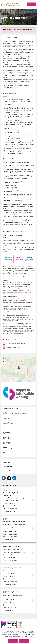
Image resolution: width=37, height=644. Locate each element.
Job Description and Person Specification (17, 343)
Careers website (31, 4)
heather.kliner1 (10, 214)
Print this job (8, 467)
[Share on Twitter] (9, 478)
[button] (19, 368)
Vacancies (5, 14)
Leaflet (21, 381)
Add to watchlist (9, 462)
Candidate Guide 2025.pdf (13, 348)
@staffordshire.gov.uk (19, 214)
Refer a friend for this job (11, 471)
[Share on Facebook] (4, 478)
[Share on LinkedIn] (14, 478)
